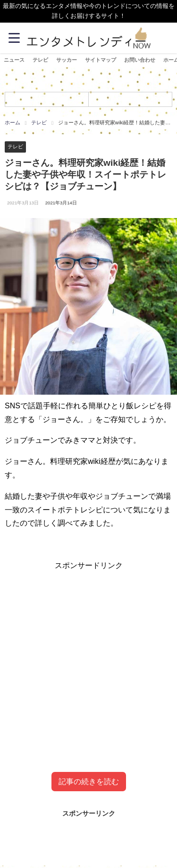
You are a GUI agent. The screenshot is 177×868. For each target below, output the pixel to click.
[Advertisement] (88, 661)
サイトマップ (101, 60)
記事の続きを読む (89, 782)
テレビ (40, 60)
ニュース (14, 60)
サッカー (67, 60)
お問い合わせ (140, 60)
